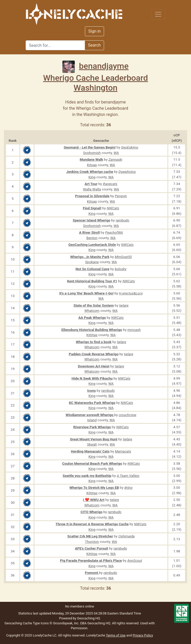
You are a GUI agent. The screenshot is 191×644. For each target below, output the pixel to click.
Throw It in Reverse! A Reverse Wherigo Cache (92, 524)
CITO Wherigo (91, 512)
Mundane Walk (91, 159)
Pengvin (121, 196)
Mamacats (123, 451)
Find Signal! (92, 208)
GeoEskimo (130, 147)
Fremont (92, 573)
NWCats (113, 208)
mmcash (134, 330)
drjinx (128, 487)
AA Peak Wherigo (92, 317)
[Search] (55, 45)
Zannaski (115, 159)
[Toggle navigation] (158, 14)
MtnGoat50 (123, 257)
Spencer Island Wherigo (91, 220)
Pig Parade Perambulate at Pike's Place (91, 560)
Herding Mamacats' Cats (90, 451)
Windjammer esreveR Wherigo (90, 415)
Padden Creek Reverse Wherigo (94, 354)
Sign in (94, 31)
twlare (124, 305)
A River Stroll (90, 232)
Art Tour (91, 184)
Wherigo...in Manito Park (90, 257)
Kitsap (92, 165)
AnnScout (135, 560)
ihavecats (110, 184)
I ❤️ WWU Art (94, 500)
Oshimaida (126, 536)
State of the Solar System (94, 305)
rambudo (123, 220)
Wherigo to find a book (94, 342)
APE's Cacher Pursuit (91, 548)
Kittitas (92, 335)
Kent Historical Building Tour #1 (92, 281)
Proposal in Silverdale (92, 196)
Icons (91, 390)
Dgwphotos (127, 172)
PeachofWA (114, 232)
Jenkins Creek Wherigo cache (90, 172)
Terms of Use (116, 635)
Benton (92, 238)
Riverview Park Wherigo (92, 427)
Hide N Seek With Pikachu (92, 378)
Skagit (92, 444)
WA (116, 153)
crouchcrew (128, 415)
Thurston (92, 542)
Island (92, 420)
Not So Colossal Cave (93, 269)
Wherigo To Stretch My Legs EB (94, 487)
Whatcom (92, 310)
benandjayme (96, 66)
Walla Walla (92, 189)
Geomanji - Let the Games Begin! (90, 147)
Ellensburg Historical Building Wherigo (92, 330)
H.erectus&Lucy (131, 293)
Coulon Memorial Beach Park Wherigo (92, 463)
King (92, 177)
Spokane (92, 262)
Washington (96, 88)
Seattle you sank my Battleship (87, 476)
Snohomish (92, 153)
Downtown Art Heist (94, 366)
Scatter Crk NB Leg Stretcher (90, 536)
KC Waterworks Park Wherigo (92, 403)
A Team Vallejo (128, 476)
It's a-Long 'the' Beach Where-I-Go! (86, 293)
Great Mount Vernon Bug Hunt (94, 439)
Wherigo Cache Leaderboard (95, 78)
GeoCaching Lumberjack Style (92, 245)
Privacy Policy (143, 635)
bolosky (120, 269)
